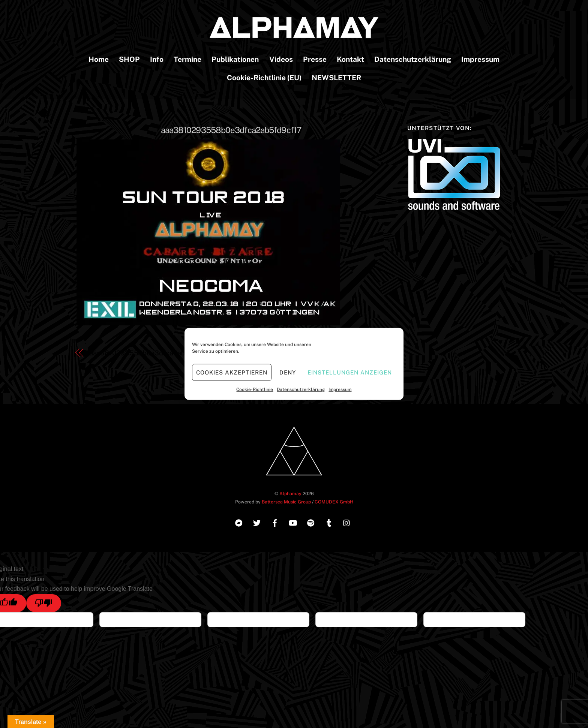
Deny (288, 372)
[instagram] (347, 522)
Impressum (340, 389)
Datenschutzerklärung (301, 389)
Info (157, 59)
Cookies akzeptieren (232, 372)
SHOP (129, 59)
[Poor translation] (44, 603)
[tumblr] (329, 522)
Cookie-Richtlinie (255, 389)
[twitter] (257, 522)
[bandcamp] (239, 522)
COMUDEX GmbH (334, 502)
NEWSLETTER (336, 78)
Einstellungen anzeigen (349, 372)
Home (99, 59)
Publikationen (235, 59)
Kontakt (350, 59)
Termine (187, 59)
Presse (315, 59)
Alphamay (290, 494)
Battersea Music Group (286, 502)
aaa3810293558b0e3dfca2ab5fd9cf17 (231, 130)
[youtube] (293, 522)
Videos (281, 59)
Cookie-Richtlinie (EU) (264, 78)
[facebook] (275, 522)
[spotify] (311, 522)
